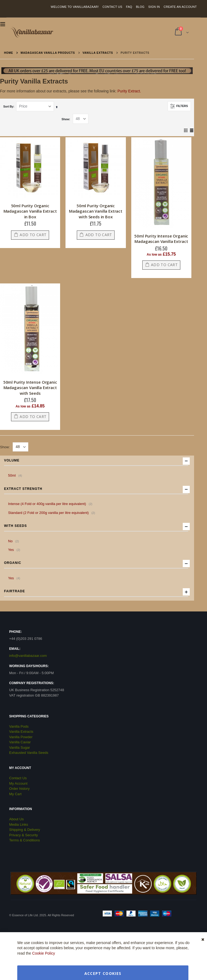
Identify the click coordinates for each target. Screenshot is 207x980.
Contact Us (112, 7)
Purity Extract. (129, 91)
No (14, 541)
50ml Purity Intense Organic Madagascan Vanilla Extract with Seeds (30, 388)
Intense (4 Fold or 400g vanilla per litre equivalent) (51, 504)
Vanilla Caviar (20, 742)
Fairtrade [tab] (96, 592)
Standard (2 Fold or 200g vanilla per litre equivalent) (52, 513)
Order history (19, 789)
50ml (16, 475)
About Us (16, 819)
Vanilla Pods (19, 726)
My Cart (15, 794)
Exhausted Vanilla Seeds (29, 753)
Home (9, 53)
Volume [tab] (96, 461)
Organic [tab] (96, 563)
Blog (140, 7)
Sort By (8, 106)
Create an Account (180, 7)
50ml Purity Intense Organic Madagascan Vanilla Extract (161, 239)
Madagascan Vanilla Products (48, 53)
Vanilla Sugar (20, 747)
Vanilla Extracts (98, 53)
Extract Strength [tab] (96, 489)
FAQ (129, 7)
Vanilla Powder (21, 737)
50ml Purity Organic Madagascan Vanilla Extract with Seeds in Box (96, 211)
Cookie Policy (44, 953)
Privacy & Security (24, 835)
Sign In (154, 7)
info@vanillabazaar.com (28, 656)
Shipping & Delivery (25, 830)
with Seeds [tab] (96, 526)
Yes (15, 550)
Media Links (19, 825)
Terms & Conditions (25, 840)
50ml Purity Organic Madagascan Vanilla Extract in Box (30, 211)
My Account (18, 783)
